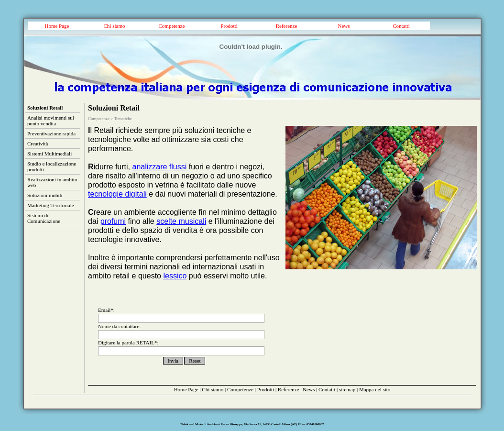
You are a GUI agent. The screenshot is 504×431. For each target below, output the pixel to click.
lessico (175, 276)
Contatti (401, 26)
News (344, 26)
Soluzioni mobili (45, 195)
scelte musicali (181, 221)
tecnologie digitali (117, 194)
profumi (113, 221)
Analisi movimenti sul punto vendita (51, 121)
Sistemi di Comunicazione (44, 218)
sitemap (347, 389)
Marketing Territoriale (51, 205)
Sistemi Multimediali (49, 154)
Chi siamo (115, 26)
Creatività (38, 144)
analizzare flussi (159, 167)
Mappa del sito (375, 389)
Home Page (57, 26)
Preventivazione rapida (51, 133)
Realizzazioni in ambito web (52, 182)
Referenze (287, 26)
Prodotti (229, 26)
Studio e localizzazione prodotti (52, 166)
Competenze (172, 26)
